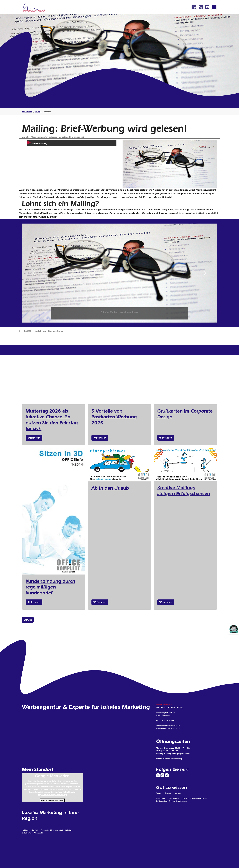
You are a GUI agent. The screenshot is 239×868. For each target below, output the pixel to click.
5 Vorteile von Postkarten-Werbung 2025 (114, 417)
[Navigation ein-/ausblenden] (214, 7)
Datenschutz (174, 798)
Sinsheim (35, 830)
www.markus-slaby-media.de (168, 728)
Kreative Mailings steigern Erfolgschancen (184, 490)
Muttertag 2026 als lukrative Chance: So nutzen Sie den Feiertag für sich (52, 420)
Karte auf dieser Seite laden (52, 800)
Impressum (161, 798)
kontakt (178, 793)
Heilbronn (26, 830)
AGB (185, 798)
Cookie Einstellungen (178, 801)
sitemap (168, 793)
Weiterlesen (34, 438)
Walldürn (68, 830)
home (159, 793)
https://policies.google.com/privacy (52, 795)
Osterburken (27, 833)
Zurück (28, 620)
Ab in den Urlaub (110, 488)
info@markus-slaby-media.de (168, 726)
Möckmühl (38, 833)
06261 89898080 (167, 720)
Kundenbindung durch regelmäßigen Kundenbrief (50, 587)
